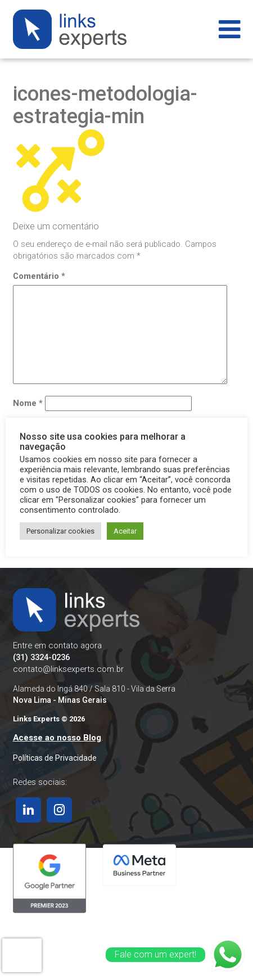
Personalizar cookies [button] (60, 531)
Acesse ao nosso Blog (57, 738)
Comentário (39, 276)
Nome (28, 403)
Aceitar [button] (125, 531)
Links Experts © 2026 (49, 719)
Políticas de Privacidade (55, 758)
